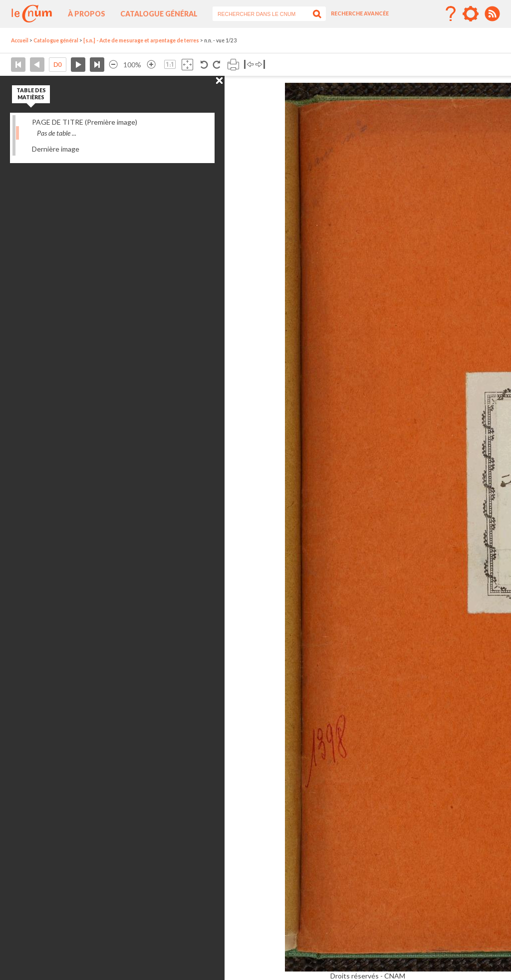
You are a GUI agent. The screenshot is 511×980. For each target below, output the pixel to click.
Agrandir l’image (151, 65)
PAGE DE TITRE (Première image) (85, 122)
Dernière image (56, 149)
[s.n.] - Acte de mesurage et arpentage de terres (141, 40)
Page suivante (78, 65)
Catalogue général (159, 14)
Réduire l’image (113, 65)
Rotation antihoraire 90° (204, 65)
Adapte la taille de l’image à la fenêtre (187, 65)
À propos (87, 14)
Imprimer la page (233, 65)
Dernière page (97, 65)
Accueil (20, 40)
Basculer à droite (260, 65)
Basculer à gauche (249, 65)
